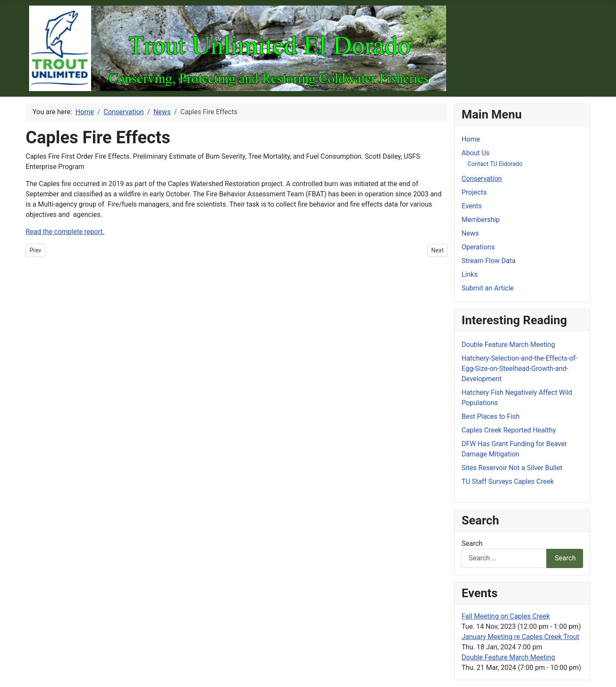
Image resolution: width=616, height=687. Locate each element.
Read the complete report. (65, 232)
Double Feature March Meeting (508, 657)
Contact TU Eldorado (495, 164)
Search (472, 543)
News (470, 233)
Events (472, 206)
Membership (481, 220)
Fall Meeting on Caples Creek (506, 616)
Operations (478, 247)
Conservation (482, 179)
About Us (475, 153)
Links (470, 274)
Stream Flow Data (489, 261)
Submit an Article (488, 288)
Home (471, 139)
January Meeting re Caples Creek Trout (520, 637)
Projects (474, 192)
